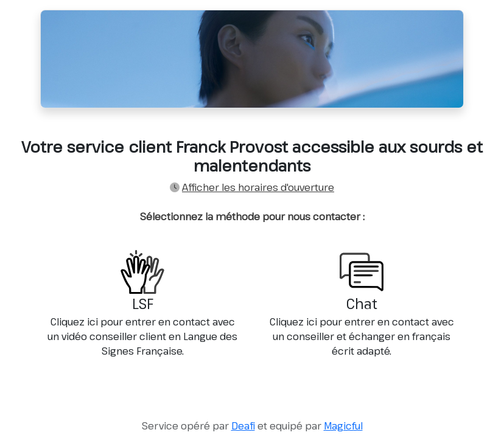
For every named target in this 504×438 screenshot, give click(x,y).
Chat (362, 304)
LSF (143, 304)
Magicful (343, 426)
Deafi (243, 426)
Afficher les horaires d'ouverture (258, 187)
